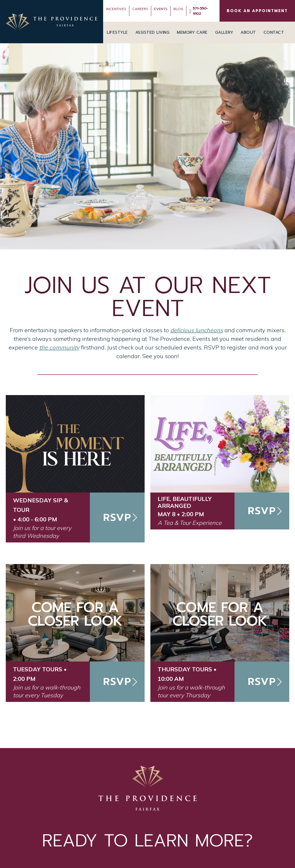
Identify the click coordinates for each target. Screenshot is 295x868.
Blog (178, 9)
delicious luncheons (197, 330)
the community (59, 347)
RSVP (117, 517)
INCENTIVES (116, 9)
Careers (140, 9)
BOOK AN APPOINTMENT (257, 11)
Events (161, 9)
